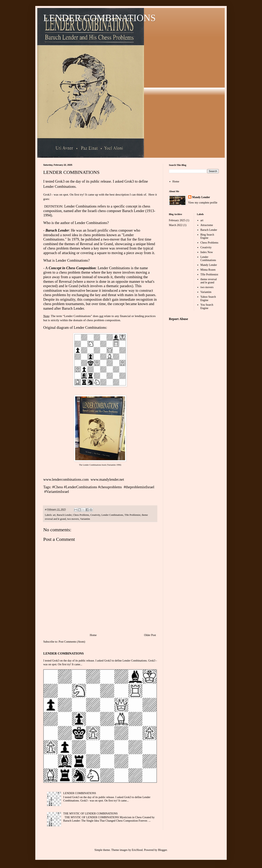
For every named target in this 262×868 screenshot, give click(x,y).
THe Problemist (132, 515)
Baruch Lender (64, 515)
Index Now (207, 252)
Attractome (207, 225)
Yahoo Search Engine (208, 298)
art (54, 515)
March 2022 (176, 225)
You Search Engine (207, 306)
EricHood (137, 850)
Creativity (95, 515)
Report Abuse (178, 319)
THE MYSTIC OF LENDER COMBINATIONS (90, 814)
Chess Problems (81, 515)
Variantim (85, 519)
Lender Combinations (72, 260)
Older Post (150, 635)
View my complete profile (203, 203)
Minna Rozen (208, 270)
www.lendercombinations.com (66, 479)
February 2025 (177, 220)
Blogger (162, 850)
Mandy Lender (201, 197)
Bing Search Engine (207, 236)
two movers (73, 519)
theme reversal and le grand (209, 281)
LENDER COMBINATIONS (99, 18)
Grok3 (60, 181)
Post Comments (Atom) (72, 642)
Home (93, 635)
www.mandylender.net (107, 479)
